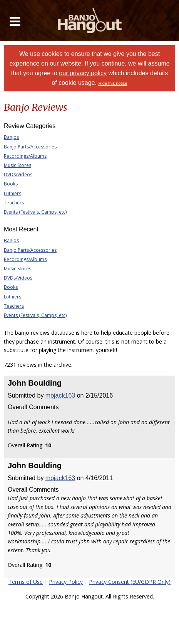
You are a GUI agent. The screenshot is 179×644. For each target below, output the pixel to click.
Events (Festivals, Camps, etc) (35, 212)
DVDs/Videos (18, 174)
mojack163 (60, 395)
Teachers (14, 203)
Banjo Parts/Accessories (30, 147)
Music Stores (18, 165)
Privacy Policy (66, 582)
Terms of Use (26, 582)
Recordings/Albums (25, 156)
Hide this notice (113, 83)
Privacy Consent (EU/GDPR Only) (130, 582)
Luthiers (13, 193)
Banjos (11, 137)
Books (11, 184)
